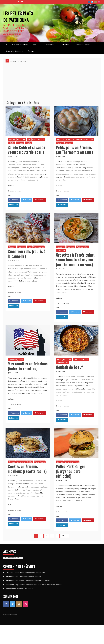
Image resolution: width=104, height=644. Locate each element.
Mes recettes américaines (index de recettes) (28, 373)
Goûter (30, 469)
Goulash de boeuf (69, 374)
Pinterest (96, 2)
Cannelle (12, 254)
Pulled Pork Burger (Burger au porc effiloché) (71, 478)
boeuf (59, 366)
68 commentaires (15, 198)
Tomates (20, 150)
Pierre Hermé (40, 469)
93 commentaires (15, 517)
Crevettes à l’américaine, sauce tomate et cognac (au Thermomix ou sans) (75, 266)
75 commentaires (15, 299)
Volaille (28, 150)
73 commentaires (63, 519)
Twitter (92, 2)
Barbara (9, 595)
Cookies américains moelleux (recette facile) (27, 475)
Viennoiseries (39, 254)
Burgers (60, 469)
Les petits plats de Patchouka (16, 19)
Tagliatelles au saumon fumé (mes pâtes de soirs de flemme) (38, 591)
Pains (59, 150)
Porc (77, 469)
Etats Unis (21, 146)
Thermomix (68, 150)
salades (12, 150)
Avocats (12, 146)
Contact (31, 58)
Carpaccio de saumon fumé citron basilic (30, 579)
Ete (29, 146)
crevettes (61, 254)
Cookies (12, 469)
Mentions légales (10, 621)
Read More (11, 193)
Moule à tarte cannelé (85, 146)
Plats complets (38, 146)
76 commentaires (63, 310)
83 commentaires (63, 198)
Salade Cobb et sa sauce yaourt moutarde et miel (27, 156)
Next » (65, 542)
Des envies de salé (83, 51)
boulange (60, 146)
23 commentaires (15, 411)
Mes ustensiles (48, 51)
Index (35, 51)
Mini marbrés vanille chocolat (30, 583)
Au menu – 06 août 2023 (26, 595)
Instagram (99, 2)
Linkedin (14, 211)
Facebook (89, 2)
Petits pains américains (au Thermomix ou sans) (74, 156)
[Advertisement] (52, 87)
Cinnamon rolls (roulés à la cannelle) (27, 260)
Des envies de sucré (13, 58)
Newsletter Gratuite (20, 51)
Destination (65, 51)
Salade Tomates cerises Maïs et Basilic (34, 587)
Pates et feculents (81, 366)
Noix (29, 254)
